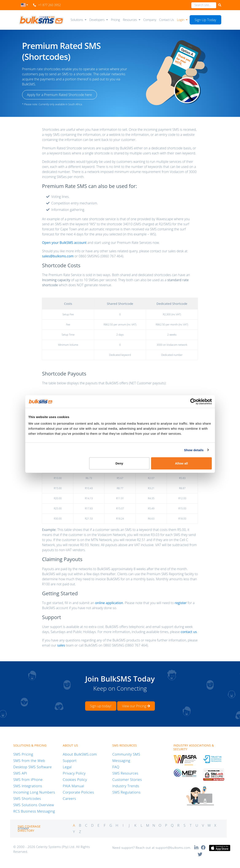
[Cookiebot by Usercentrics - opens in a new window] (193, 401)
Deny (119, 463)
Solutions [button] (77, 20)
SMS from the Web (29, 761)
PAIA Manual (73, 786)
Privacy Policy (74, 773)
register (181, 603)
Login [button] (181, 20)
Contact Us (166, 20)
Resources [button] (130, 20)
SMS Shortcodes (27, 798)
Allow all (182, 463)
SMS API (20, 773)
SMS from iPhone (28, 780)
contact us (189, 632)
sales (61, 645)
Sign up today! (101, 706)
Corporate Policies (78, 792)
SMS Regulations (126, 792)
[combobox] (25, 6)
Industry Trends (126, 786)
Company (150, 20)
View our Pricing (136, 706)
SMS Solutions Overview (34, 805)
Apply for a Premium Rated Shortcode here (59, 95)
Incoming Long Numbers (34, 792)
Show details (194, 450)
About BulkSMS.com (80, 754)
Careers (69, 798)
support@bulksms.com (173, 848)
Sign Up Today (206, 20)
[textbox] (25, 5)
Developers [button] (97, 20)
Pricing (115, 20)
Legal (67, 767)
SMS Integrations (28, 786)
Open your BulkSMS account (64, 243)
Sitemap (23, 828)
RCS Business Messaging (34, 811)
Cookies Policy (75, 780)
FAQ (116, 767)
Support (70, 761)
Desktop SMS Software (33, 767)
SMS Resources (125, 773)
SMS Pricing (23, 754)
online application (109, 603)
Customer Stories (127, 780)
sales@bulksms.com (58, 256)
